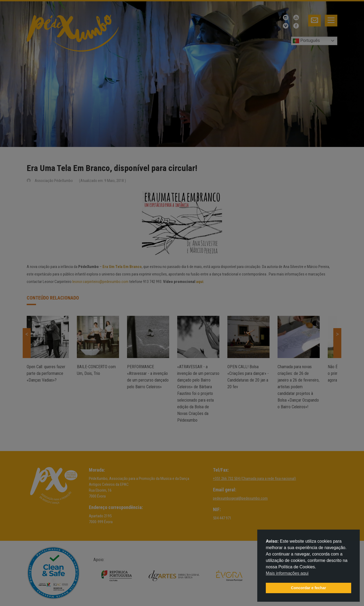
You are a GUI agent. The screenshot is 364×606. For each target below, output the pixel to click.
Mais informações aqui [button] (287, 573)
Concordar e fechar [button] (308, 588)
